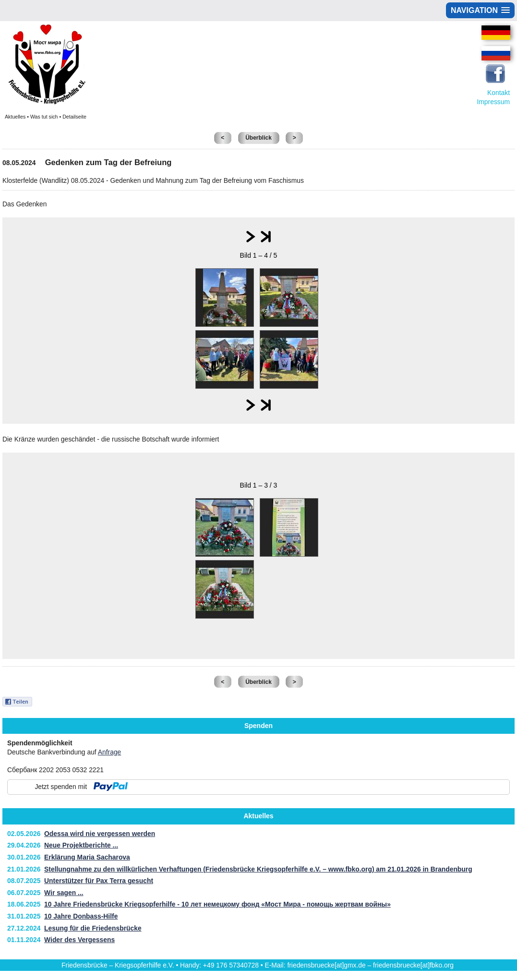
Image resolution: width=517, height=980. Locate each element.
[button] (480, 10)
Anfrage (110, 752)
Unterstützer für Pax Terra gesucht (99, 881)
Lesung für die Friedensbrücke (93, 928)
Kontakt (499, 93)
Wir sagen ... (64, 893)
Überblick (258, 138)
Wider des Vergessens (79, 940)
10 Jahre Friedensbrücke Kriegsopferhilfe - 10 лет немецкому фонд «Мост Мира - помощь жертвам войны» (217, 904)
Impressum (493, 102)
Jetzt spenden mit (61, 787)
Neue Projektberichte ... (81, 845)
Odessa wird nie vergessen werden (100, 834)
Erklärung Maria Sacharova (87, 857)
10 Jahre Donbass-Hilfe (81, 916)
